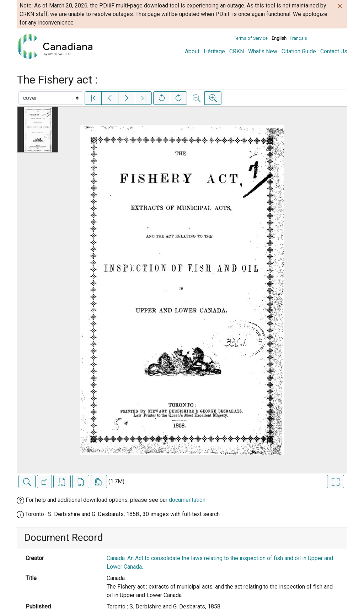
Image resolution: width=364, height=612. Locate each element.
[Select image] (51, 98)
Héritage (214, 51)
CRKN (237, 51)
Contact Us (334, 51)
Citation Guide (299, 51)
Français (298, 38)
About (192, 51)
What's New (263, 51)
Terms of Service (251, 38)
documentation (187, 500)
